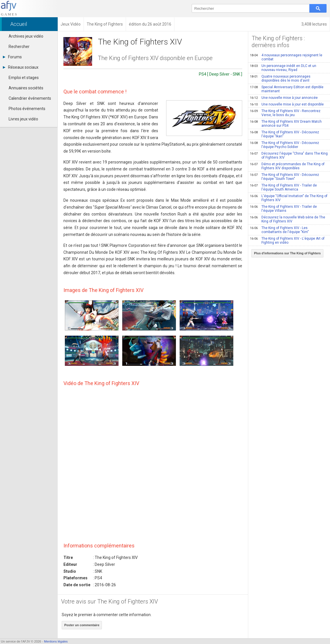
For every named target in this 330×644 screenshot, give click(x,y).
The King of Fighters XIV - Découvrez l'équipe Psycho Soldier (285, 145)
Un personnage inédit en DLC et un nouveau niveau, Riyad (283, 68)
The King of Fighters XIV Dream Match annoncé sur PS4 (286, 124)
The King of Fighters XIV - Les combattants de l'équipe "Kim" (279, 230)
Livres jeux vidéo (23, 119)
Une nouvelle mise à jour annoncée (284, 98)
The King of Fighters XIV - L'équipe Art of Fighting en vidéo (287, 241)
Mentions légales (56, 641)
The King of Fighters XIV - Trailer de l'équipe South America (283, 187)
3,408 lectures (314, 24)
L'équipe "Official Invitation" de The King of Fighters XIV (289, 198)
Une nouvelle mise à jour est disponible (287, 104)
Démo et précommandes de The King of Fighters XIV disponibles (287, 166)
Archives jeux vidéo (26, 36)
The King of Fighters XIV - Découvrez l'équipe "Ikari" (285, 134)
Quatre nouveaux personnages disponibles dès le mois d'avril (280, 78)
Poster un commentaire (82, 625)
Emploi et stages (24, 78)
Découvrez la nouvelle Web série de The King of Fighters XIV (288, 219)
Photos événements (27, 109)
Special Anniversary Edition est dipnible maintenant (287, 89)
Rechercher (19, 47)
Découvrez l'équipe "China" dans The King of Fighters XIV (289, 155)
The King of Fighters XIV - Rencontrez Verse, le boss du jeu (285, 113)
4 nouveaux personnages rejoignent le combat (286, 57)
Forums (12, 57)
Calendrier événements (30, 98)
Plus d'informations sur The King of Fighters (287, 253)
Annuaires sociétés (26, 88)
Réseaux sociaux (21, 67)
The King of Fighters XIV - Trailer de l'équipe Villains (283, 209)
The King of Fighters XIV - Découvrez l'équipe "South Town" (285, 177)
